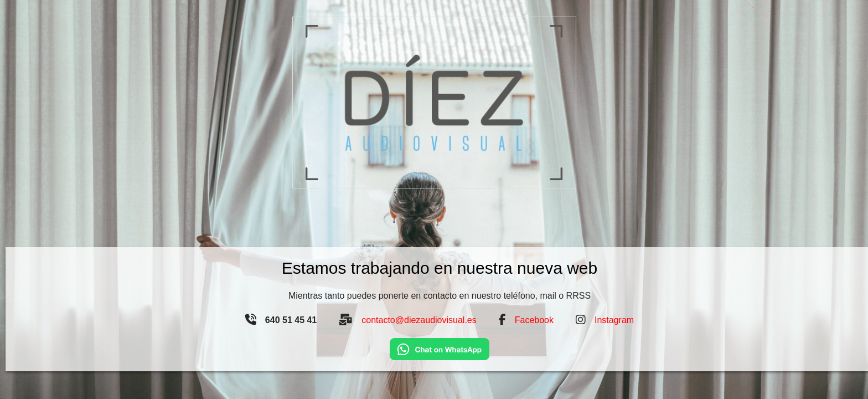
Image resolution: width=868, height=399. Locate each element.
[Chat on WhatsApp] (440, 348)
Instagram (614, 320)
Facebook (534, 320)
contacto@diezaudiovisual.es (419, 320)
